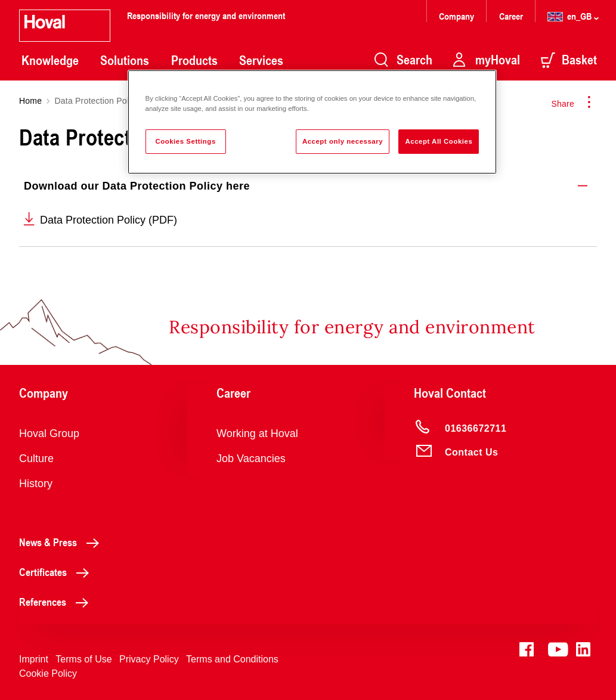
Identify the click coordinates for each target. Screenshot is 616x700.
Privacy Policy (149, 659)
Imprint (34, 659)
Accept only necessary (343, 141)
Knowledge (50, 60)
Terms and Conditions (232, 659)
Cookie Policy (48, 673)
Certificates (57, 572)
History (36, 484)
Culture (36, 459)
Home (30, 101)
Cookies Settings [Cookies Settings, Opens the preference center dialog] (185, 141)
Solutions (125, 60)
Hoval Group (49, 433)
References (57, 602)
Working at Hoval (257, 433)
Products (194, 60)
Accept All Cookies (439, 141)
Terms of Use (83, 659)
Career (512, 16)
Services (261, 60)
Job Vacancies (251, 459)
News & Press (62, 542)
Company (458, 16)
